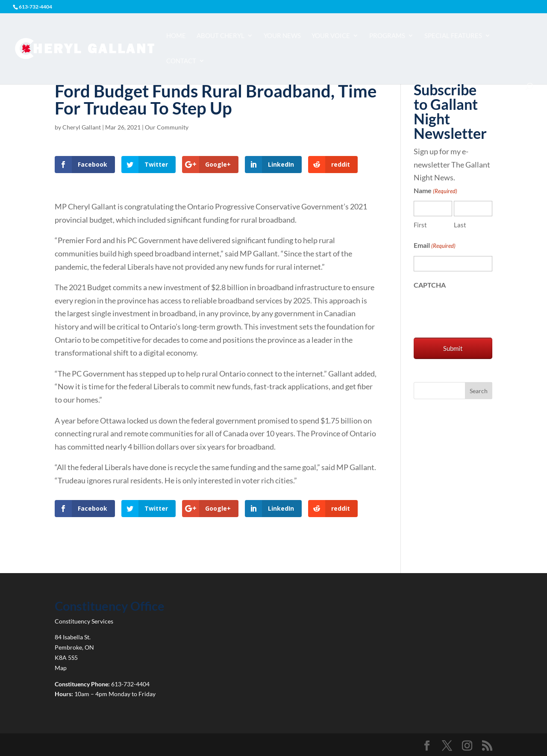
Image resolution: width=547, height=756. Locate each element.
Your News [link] (282, 36)
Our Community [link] (167, 127)
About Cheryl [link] (221, 36)
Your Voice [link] (331, 36)
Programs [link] (387, 36)
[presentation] (479, 312)
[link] (84, 48)
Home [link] (176, 36)
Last (460, 225)
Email (435, 246)
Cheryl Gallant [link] (82, 127)
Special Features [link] (453, 36)
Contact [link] (181, 61)
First (420, 225)
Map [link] (61, 668)
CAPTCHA (430, 285)
